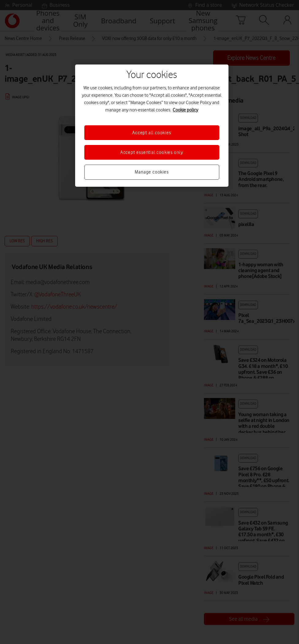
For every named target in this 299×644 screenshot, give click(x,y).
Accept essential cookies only (152, 152)
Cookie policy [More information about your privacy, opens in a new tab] (185, 110)
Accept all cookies (151, 133)
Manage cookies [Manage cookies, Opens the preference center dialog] (151, 172)
